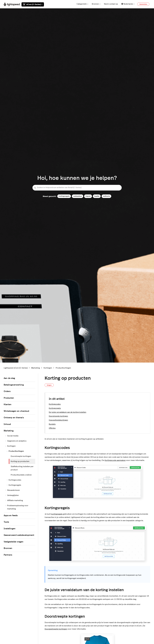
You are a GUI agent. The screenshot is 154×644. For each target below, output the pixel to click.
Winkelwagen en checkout (16, 411)
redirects (106, 196)
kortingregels (57, 514)
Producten (9, 398)
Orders (7, 391)
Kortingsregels (55, 408)
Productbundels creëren (21, 475)
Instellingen (10, 529)
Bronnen (96, 4)
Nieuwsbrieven (12, 490)
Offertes (52, 428)
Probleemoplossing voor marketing (17, 507)
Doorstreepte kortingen (58, 416)
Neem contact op (111, 4)
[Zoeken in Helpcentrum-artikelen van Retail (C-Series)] (77, 188)
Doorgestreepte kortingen (56, 629)
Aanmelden (143, 4)
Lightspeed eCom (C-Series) (16, 368)
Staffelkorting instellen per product (22, 468)
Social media (12, 436)
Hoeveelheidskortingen (58, 420)
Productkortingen (63, 368)
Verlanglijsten (12, 495)
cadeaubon (78, 196)
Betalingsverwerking (14, 385)
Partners (8, 555)
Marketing (36, 368)
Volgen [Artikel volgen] (49, 385)
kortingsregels (64, 196)
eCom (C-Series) (33, 4)
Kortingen (48, 368)
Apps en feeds (11, 516)
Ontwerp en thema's (14, 418)
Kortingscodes (55, 404)
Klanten (8, 405)
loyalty (97, 196)
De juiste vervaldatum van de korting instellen (68, 412)
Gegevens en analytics (16, 441)
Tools (6, 522)
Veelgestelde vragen (14, 542)
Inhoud (7, 424)
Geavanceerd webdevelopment (19, 535)
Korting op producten (20, 461)
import (88, 196)
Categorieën (82, 4)
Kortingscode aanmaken (115, 460)
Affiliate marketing (14, 500)
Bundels (52, 424)
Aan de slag (9, 378)
